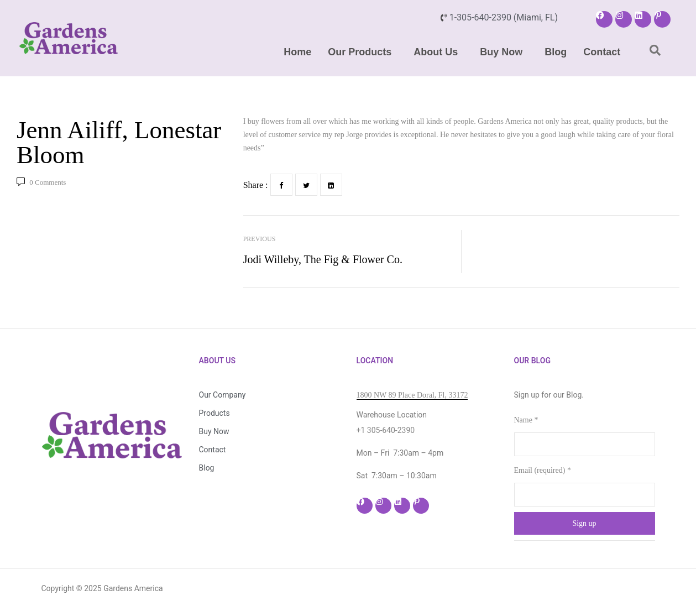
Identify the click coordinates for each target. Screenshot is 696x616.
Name (526, 420)
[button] (362, 52)
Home (297, 52)
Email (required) (543, 470)
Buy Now (501, 52)
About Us (436, 52)
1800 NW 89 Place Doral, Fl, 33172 (412, 395)
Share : (256, 185)
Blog (556, 52)
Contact (602, 52)
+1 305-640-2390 (386, 430)
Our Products (360, 52)
